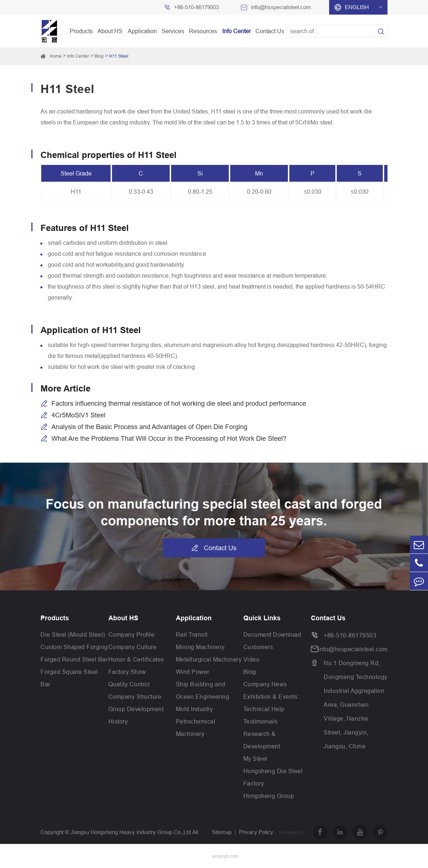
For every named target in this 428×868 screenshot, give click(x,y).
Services (173, 31)
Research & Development (262, 740)
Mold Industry (194, 709)
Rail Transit (192, 634)
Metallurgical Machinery (209, 659)
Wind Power (193, 672)
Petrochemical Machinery (196, 728)
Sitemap (222, 832)
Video (252, 659)
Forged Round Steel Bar (74, 659)
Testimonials (261, 721)
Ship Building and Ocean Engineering (203, 690)
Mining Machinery (200, 647)
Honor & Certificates (136, 659)
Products (81, 31)
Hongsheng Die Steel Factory (273, 777)
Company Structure (135, 697)
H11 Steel (119, 56)
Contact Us (270, 31)
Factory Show (127, 672)
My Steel (255, 759)
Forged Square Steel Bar (69, 678)
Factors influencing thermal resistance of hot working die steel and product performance (179, 403)
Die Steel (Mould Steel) (73, 634)
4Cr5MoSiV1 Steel (78, 415)
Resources (203, 31)
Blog (99, 56)
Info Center (236, 31)
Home (56, 56)
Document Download (272, 634)
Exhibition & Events (271, 697)
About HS (110, 31)
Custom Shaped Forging (74, 647)
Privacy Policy (256, 832)
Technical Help (264, 709)
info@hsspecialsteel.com (281, 7)
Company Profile (132, 634)
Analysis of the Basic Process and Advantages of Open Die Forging (149, 427)
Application (142, 31)
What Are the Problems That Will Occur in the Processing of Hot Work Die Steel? (169, 438)
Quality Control (129, 684)
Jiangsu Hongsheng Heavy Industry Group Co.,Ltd (131, 832)
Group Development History (136, 715)
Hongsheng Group (269, 796)
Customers (258, 647)
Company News (265, 684)
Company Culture (133, 647)
